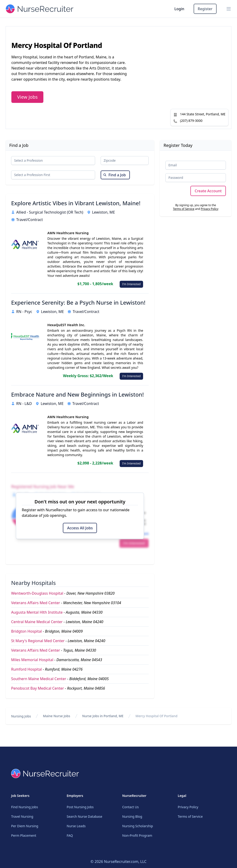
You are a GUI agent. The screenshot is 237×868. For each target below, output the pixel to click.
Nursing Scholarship (138, 826)
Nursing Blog (132, 816)
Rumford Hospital (26, 669)
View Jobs (27, 97)
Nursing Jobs (21, 716)
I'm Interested (131, 284)
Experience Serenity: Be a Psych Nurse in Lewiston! (78, 303)
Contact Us (130, 807)
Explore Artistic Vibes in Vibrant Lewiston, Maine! (76, 203)
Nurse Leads (76, 826)
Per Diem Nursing (25, 826)
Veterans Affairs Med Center (36, 603)
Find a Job (114, 175)
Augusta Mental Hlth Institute (37, 612)
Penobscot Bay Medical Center (38, 688)
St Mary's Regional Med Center (38, 641)
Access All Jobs (80, 528)
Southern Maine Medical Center (39, 679)
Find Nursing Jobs (25, 807)
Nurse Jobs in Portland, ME (103, 716)
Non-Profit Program (137, 835)
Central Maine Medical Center (37, 622)
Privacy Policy (210, 209)
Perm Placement (24, 835)
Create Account (208, 191)
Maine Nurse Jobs (56, 716)
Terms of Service (184, 209)
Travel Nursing (22, 816)
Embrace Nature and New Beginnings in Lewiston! (77, 395)
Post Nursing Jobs (80, 807)
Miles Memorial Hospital (32, 660)
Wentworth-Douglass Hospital (37, 593)
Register (205, 9)
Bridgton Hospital (26, 631)
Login (179, 9)
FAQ (70, 835)
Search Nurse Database (85, 816)
